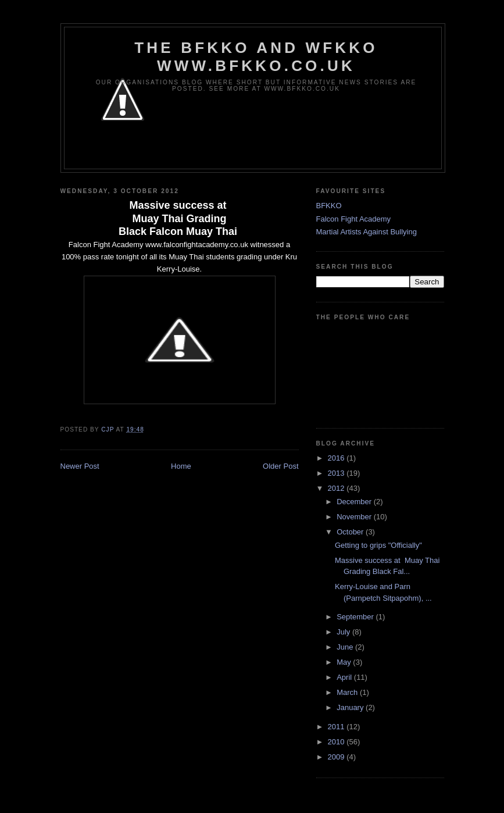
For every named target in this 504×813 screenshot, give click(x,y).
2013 (337, 473)
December (355, 502)
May (345, 662)
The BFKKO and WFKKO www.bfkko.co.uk (256, 57)
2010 (337, 742)
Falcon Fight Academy (354, 219)
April (345, 677)
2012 (337, 488)
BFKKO (329, 206)
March (348, 692)
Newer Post (80, 466)
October (351, 532)
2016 (337, 458)
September (356, 617)
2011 (337, 727)
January (351, 707)
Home (181, 466)
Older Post (280, 466)
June (346, 647)
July (344, 632)
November (355, 517)
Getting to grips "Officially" (378, 545)
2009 (337, 757)
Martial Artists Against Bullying (367, 232)
